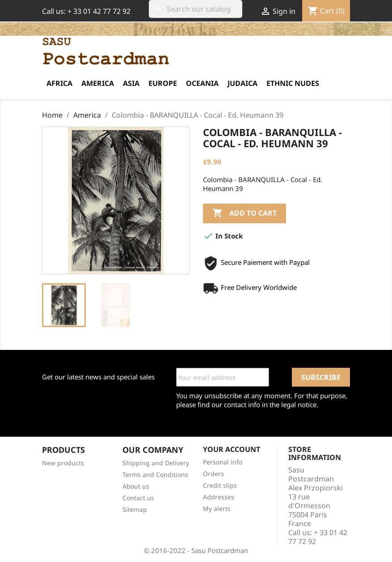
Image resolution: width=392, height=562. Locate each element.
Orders (213, 474)
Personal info (223, 462)
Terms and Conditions (155, 475)
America (98, 83)
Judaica (242, 83)
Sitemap (135, 509)
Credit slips (220, 485)
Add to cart (244, 213)
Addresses (219, 497)
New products (63, 463)
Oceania (202, 83)
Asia (131, 83)
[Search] (196, 9)
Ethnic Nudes (293, 83)
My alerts (217, 509)
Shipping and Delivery (156, 463)
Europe (163, 83)
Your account (232, 449)
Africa (59, 83)
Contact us (138, 498)
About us (136, 486)
